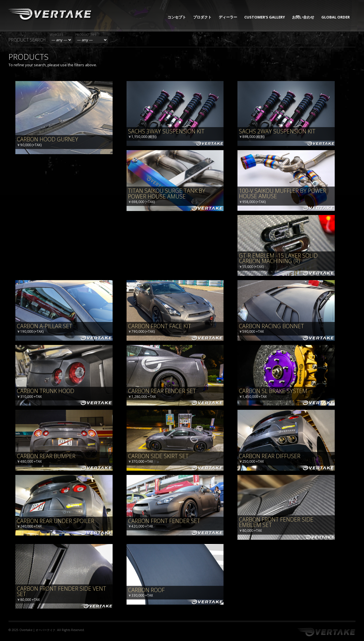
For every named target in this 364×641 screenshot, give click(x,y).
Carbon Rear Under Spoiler (55, 521)
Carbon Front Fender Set (164, 521)
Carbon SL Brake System (273, 391)
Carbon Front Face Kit (160, 326)
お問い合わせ (303, 17)
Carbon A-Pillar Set (45, 326)
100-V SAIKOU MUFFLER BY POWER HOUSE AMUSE (283, 194)
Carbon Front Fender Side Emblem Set (276, 522)
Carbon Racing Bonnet (271, 326)
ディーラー (228, 17)
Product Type (86, 35)
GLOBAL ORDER (336, 17)
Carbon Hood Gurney (47, 139)
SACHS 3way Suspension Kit (166, 131)
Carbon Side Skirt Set (158, 456)
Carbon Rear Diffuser (270, 456)
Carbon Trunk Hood (45, 391)
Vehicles (56, 35)
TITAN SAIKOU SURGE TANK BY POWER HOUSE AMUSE (167, 194)
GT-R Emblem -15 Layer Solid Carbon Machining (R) (278, 258)
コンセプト (177, 17)
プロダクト (202, 17)
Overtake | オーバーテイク (37, 630)
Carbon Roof (146, 590)
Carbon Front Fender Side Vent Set (61, 591)
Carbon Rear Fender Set (162, 391)
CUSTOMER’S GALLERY (265, 17)
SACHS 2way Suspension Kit (277, 131)
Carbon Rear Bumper (46, 456)
